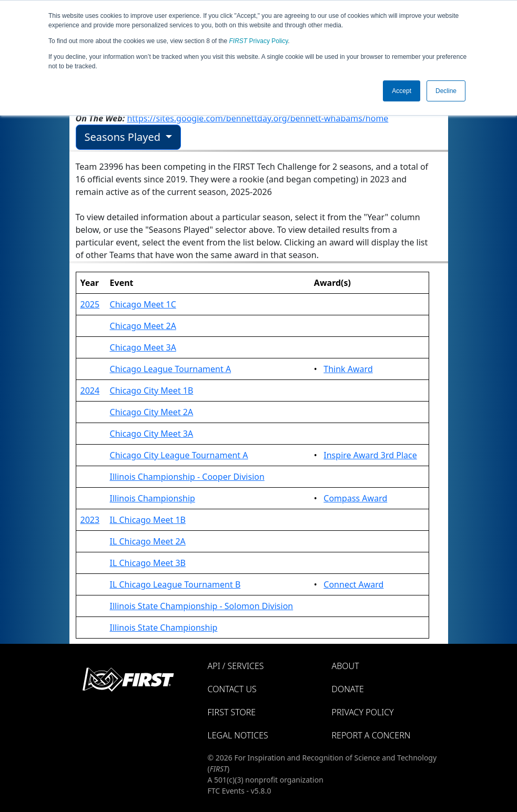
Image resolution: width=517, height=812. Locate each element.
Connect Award (353, 584)
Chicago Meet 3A (143, 347)
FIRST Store (232, 712)
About (346, 666)
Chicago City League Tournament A (179, 455)
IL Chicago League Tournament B (175, 584)
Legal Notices (238, 735)
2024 (90, 390)
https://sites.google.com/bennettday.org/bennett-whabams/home (257, 118)
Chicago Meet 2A (143, 326)
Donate (348, 689)
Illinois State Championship (164, 628)
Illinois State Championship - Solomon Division (202, 606)
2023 (90, 520)
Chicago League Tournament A (171, 369)
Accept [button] (402, 91)
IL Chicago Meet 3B (148, 563)
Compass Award (355, 498)
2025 (90, 304)
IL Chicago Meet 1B (148, 520)
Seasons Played (124, 137)
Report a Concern (371, 735)
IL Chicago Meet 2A (148, 541)
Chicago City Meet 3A (152, 434)
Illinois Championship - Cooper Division (187, 477)
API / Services (236, 666)
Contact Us (232, 689)
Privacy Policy (259, 41)
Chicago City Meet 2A (152, 412)
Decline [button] (446, 91)
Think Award (348, 369)
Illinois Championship (153, 498)
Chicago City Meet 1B (152, 390)
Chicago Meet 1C (143, 304)
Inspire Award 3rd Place (370, 455)
